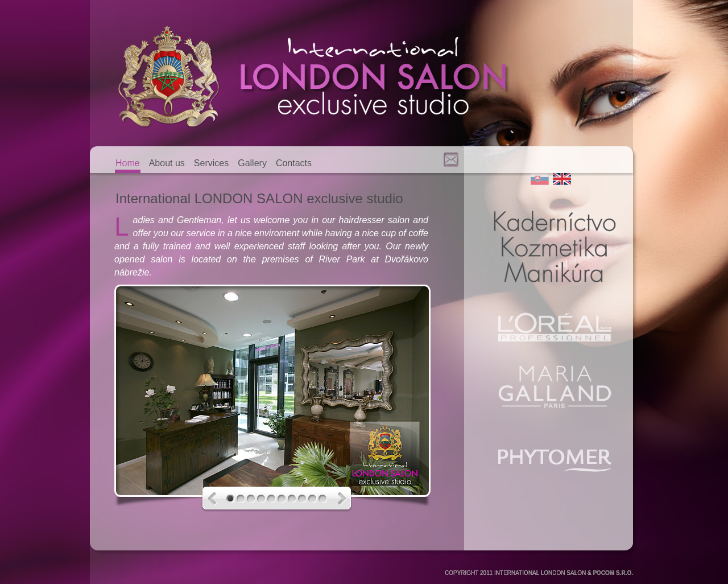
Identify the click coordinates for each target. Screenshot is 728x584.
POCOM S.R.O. (613, 573)
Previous (217, 499)
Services (211, 163)
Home (128, 163)
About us (167, 163)
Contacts (294, 163)
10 (324, 499)
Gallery (252, 163)
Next (338, 499)
